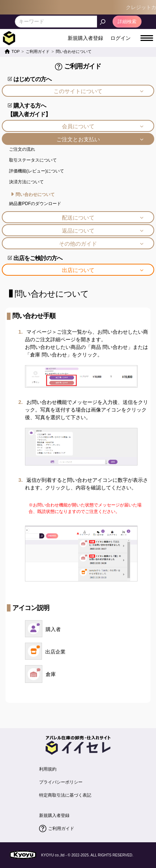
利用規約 (48, 769)
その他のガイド (78, 244)
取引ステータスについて (33, 160)
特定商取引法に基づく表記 (65, 795)
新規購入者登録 (54, 815)
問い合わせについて (35, 195)
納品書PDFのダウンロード (35, 204)
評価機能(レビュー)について (37, 171)
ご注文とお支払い (78, 139)
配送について (78, 218)
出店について (78, 270)
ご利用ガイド (61, 829)
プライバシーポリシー (61, 782)
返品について (78, 231)
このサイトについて (78, 91)
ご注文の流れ (22, 149)
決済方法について (26, 182)
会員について (78, 126)
